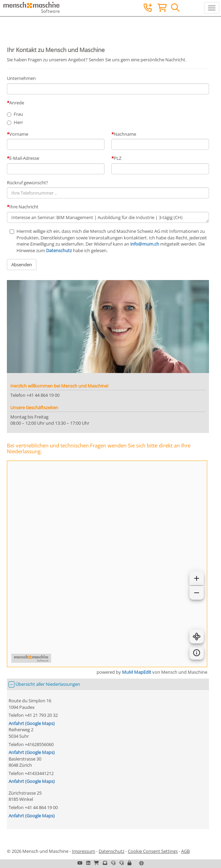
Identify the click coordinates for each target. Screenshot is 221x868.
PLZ (118, 158)
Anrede (17, 103)
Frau (18, 114)
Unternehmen (21, 78)
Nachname (125, 134)
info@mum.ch (145, 244)
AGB (185, 851)
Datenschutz (59, 250)
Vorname (19, 134)
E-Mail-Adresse (24, 158)
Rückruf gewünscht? (27, 183)
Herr (18, 122)
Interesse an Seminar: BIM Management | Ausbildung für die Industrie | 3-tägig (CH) (108, 218)
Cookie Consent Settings (153, 851)
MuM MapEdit (137, 672)
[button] (129, 863)
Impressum (84, 851)
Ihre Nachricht (24, 207)
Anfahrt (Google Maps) (32, 723)
